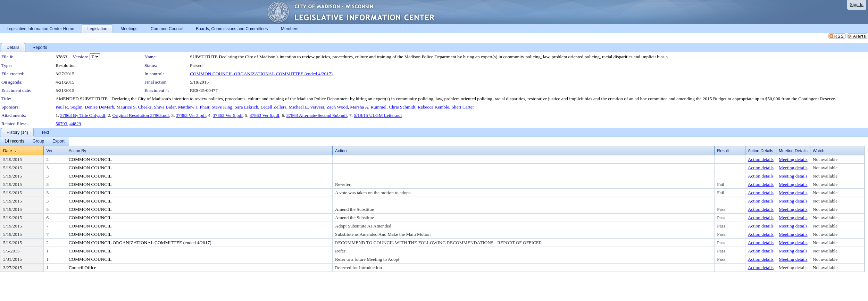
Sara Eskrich (247, 107)
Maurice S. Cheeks (134, 107)
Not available (825, 159)
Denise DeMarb (99, 107)
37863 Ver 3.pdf (191, 115)
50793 (61, 124)
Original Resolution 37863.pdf (141, 115)
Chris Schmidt (402, 107)
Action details (761, 159)
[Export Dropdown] (59, 141)
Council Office (82, 268)
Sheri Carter (463, 107)
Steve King (222, 107)
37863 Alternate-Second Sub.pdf (317, 115)
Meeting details (793, 159)
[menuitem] (14, 141)
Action (341, 151)
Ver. (50, 151)
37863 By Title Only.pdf (83, 115)
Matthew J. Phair (194, 107)
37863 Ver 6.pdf (265, 115)
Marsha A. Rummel (368, 107)
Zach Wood (337, 107)
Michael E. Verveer (306, 107)
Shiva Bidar (165, 107)
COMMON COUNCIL (90, 159)
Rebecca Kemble (433, 107)
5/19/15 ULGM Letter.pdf (378, 115)
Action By (78, 151)
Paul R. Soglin (69, 107)
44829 (75, 124)
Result (723, 151)
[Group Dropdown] (38, 141)
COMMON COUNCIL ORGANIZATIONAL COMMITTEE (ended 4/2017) (261, 74)
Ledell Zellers (273, 107)
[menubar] (35, 141)
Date (7, 151)
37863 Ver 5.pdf (228, 115)
